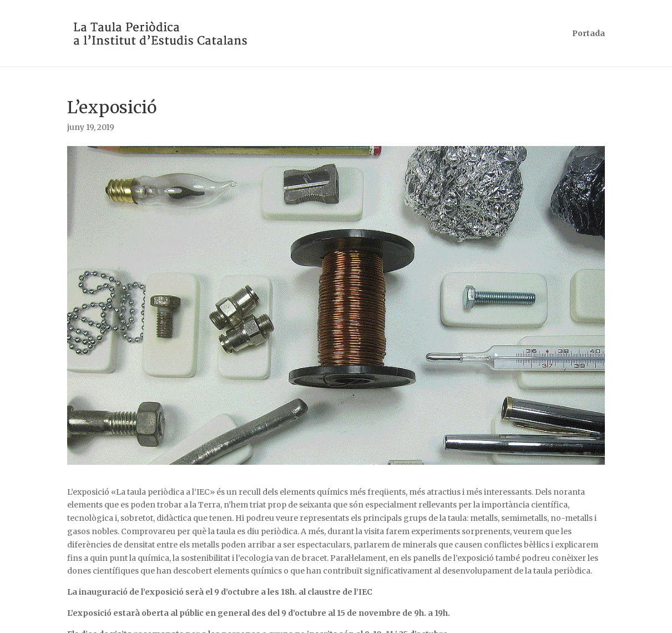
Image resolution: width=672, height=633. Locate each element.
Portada (588, 34)
